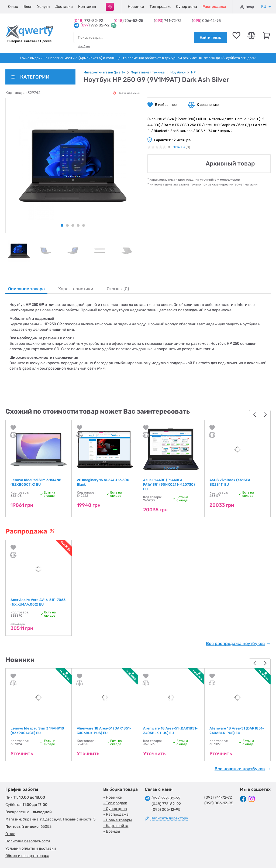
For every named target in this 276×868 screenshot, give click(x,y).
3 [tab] (73, 225)
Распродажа (214, 7)
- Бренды (112, 831)
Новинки (136, 7)
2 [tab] (67, 225)
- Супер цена (115, 809)
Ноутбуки (84, 46)
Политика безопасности (28, 841)
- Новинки (113, 797)
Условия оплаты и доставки (31, 848)
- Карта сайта (116, 826)
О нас (13, 7)
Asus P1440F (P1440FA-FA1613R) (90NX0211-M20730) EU (169, 484)
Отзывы (179, 147)
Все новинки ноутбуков (243, 769)
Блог (28, 7)
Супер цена (187, 7)
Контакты (87, 7)
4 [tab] (78, 225)
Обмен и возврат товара (27, 856)
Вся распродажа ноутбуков (238, 644)
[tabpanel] (19, 251)
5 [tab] (84, 225)
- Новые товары (118, 820)
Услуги (44, 7)
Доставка (64, 7)
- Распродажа (116, 814)
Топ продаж (160, 7)
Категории (30, 77)
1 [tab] (62, 225)
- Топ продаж (115, 803)
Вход (247, 7)
